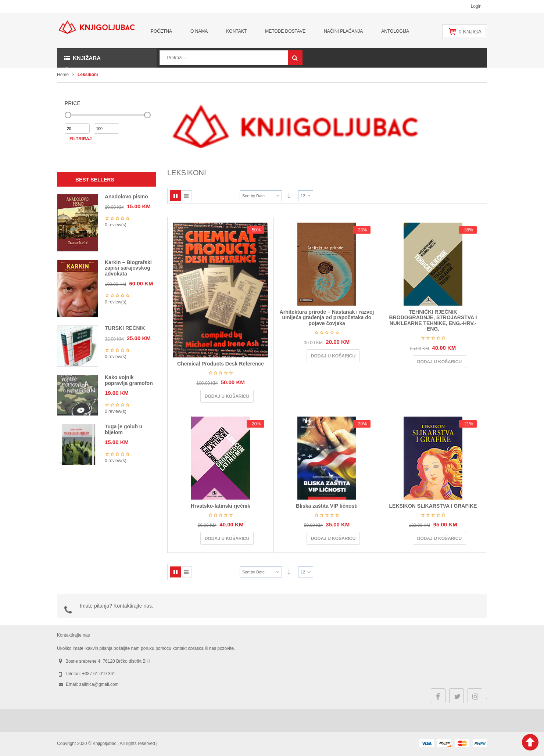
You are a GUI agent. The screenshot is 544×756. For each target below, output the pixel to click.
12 (303, 196)
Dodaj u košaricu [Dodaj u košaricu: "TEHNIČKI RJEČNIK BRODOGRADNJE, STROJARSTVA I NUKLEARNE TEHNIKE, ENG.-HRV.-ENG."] (439, 362)
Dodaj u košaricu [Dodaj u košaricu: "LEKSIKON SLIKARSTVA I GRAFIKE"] (439, 539)
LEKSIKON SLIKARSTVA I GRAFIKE (433, 506)
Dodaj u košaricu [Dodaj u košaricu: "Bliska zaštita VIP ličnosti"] (333, 539)
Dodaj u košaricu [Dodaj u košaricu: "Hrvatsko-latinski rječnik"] (227, 539)
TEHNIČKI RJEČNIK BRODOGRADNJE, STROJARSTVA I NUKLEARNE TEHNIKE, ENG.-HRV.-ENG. (433, 320)
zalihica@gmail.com (99, 684)
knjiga (470, 32)
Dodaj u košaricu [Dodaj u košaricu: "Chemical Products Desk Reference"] (227, 396)
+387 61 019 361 (99, 674)
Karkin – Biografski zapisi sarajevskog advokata (128, 268)
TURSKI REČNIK (125, 328)
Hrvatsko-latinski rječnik (221, 506)
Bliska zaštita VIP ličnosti (327, 506)
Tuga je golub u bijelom (124, 429)
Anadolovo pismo (126, 197)
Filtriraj (80, 139)
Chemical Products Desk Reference (221, 364)
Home (63, 75)
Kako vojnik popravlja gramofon (129, 380)
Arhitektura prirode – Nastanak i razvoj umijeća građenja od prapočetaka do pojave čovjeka (327, 318)
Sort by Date (253, 196)
